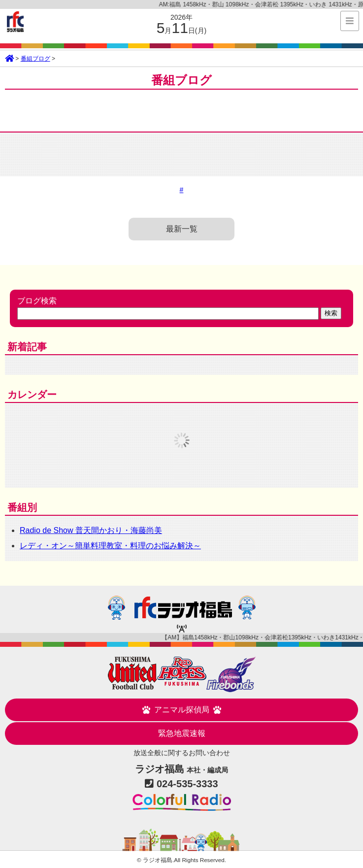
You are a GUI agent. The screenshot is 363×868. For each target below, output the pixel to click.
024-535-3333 (187, 784)
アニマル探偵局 (182, 710)
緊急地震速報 (182, 733)
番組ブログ (35, 59)
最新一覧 (182, 229)
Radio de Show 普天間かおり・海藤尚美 (91, 530)
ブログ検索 (37, 301)
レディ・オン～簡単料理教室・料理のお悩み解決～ (110, 546)
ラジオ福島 (15, 22)
